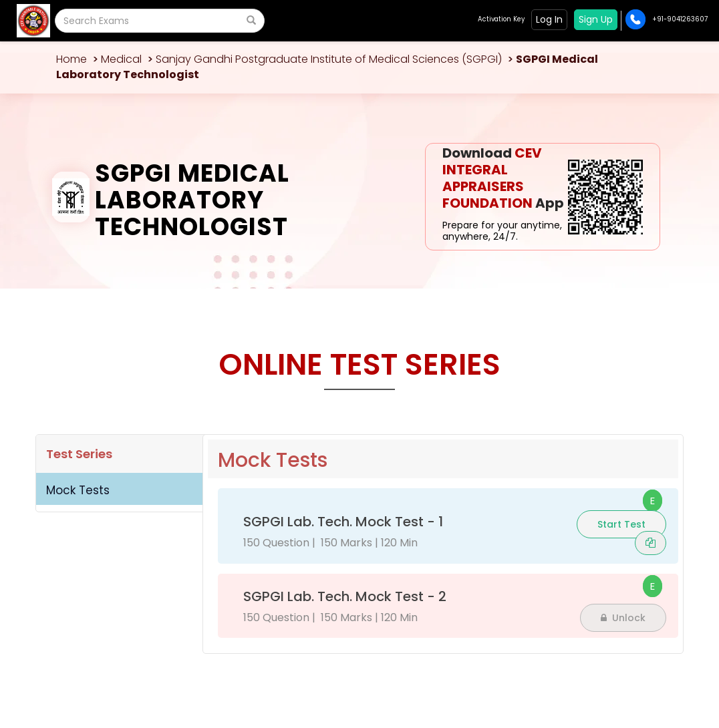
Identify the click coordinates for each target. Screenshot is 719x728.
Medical (121, 59)
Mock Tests (78, 490)
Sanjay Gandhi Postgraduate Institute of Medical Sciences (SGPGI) (329, 59)
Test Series (79, 454)
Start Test (621, 524)
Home (71, 59)
